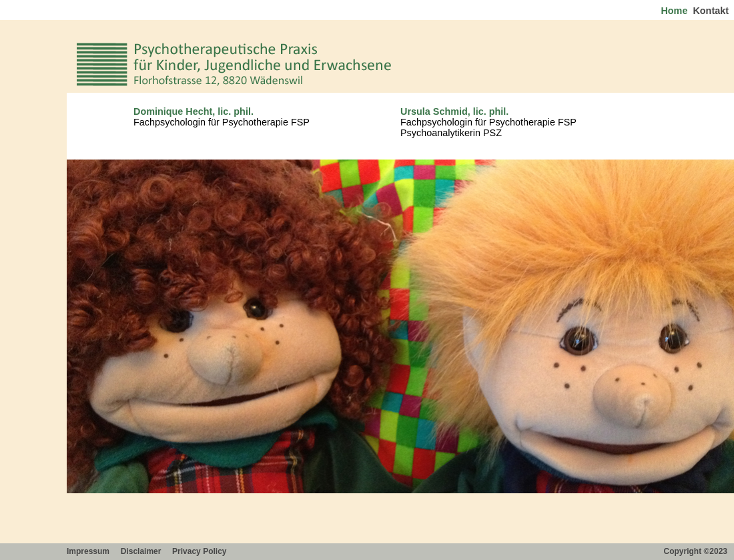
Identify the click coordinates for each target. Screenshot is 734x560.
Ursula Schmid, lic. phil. (454, 111)
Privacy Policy (201, 551)
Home (675, 11)
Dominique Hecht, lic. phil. (194, 111)
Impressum (89, 551)
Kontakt (712, 11)
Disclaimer (142, 551)
